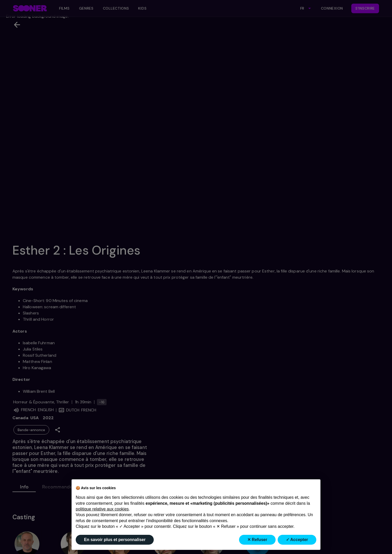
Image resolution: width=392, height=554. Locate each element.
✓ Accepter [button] (297, 540)
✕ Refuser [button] (257, 540)
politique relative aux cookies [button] (102, 509)
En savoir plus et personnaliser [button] (115, 540)
